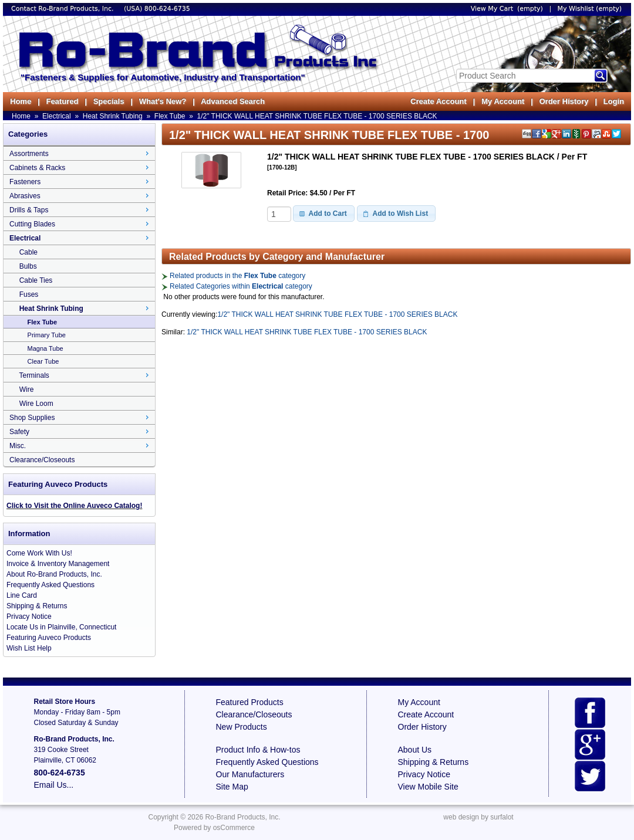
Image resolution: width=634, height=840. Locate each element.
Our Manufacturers (250, 774)
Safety (19, 432)
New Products (242, 727)
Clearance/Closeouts (42, 460)
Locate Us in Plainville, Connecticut (61, 627)
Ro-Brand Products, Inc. (242, 817)
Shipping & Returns (37, 606)
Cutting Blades (32, 224)
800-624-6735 (167, 9)
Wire (27, 389)
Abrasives (25, 196)
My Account (503, 101)
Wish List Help (29, 648)
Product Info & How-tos (258, 750)
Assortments (29, 154)
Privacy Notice (29, 617)
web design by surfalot (478, 817)
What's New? (163, 101)
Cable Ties (36, 280)
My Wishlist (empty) (590, 9)
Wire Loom (36, 404)
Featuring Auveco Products (49, 638)
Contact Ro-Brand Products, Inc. (63, 9)
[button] (324, 214)
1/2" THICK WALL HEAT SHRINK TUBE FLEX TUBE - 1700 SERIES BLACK (317, 116)
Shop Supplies (32, 418)
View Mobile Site (428, 787)
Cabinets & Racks (37, 168)
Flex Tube (170, 116)
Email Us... (54, 785)
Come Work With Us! (39, 553)
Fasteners (25, 182)
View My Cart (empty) (507, 9)
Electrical (57, 116)
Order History (564, 101)
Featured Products (250, 702)
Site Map (232, 787)
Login (614, 101)
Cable (28, 252)
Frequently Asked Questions (50, 585)
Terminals (34, 375)
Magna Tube (45, 348)
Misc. (18, 446)
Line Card (22, 595)
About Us (415, 750)
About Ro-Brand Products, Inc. (54, 574)
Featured (62, 101)
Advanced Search (233, 101)
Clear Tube (43, 361)
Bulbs (28, 266)
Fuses (29, 294)
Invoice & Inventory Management (58, 564)
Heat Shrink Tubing (113, 116)
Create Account (439, 101)
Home (21, 101)
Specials (109, 101)
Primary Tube (47, 335)
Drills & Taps (29, 210)
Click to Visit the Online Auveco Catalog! (74, 506)
